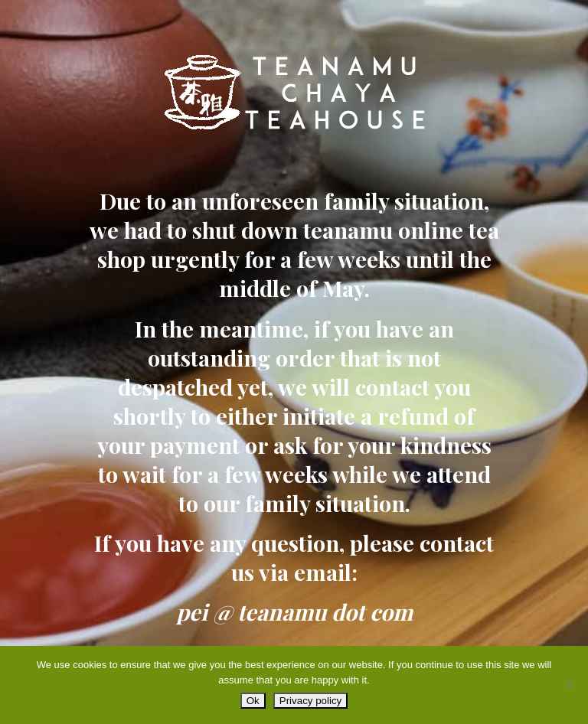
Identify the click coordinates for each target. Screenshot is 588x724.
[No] (569, 685)
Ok (253, 701)
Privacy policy (310, 701)
